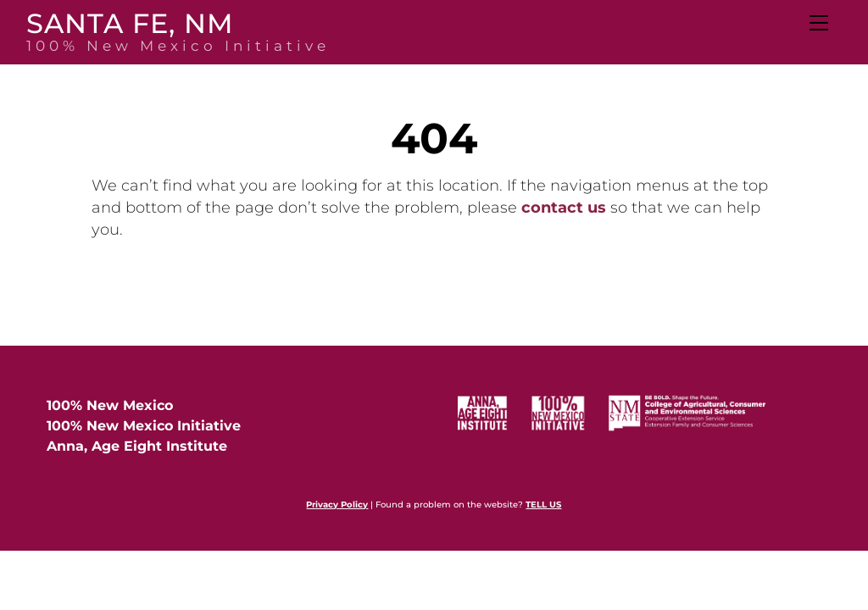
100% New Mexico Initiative (144, 426)
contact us (564, 208)
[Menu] (818, 23)
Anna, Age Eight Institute (137, 446)
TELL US (543, 505)
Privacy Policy (337, 505)
